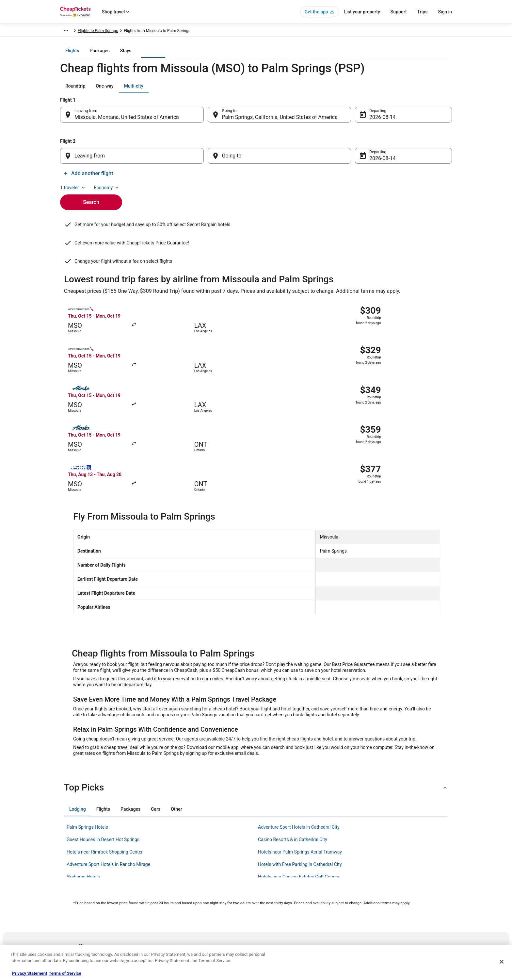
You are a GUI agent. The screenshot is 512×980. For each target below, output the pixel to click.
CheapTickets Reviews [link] (181, 903)
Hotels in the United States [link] (184, 861)
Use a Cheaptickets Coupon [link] (388, 903)
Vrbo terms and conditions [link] (286, 892)
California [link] (174, 32)
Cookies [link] (270, 871)
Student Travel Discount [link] (182, 923)
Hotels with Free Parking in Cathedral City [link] (300, 746)
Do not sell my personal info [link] (287, 903)
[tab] (230, 55)
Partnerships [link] (71, 892)
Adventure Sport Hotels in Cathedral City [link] (299, 709)
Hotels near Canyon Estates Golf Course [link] (299, 758)
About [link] (65, 861)
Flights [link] (104, 32)
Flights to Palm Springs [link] (208, 32)
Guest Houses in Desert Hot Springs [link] (103, 721)
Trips (423, 12)
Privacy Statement (30, 973)
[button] (256, 669)
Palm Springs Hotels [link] (87, 709)
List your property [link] (75, 882)
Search (91, 196)
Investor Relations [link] (76, 913)
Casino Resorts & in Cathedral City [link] (293, 721)
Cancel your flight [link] (379, 882)
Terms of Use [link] (274, 882)
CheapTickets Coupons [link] (182, 913)
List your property (362, 12)
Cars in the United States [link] (183, 871)
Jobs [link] (64, 871)
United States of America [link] (138, 32)
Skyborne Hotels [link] (83, 758)
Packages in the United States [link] (187, 892)
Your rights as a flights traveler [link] (390, 913)
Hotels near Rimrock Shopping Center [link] (105, 734)
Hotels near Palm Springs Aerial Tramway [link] (300, 734)
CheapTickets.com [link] (76, 32)
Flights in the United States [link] (185, 882)
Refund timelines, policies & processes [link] (397, 892)
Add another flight (424, 178)
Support (399, 12)
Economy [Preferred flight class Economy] (431, 91)
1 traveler (397, 91)
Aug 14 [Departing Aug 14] (377, 122)
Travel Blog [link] (171, 934)
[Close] (502, 962)
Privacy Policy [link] (275, 861)
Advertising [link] (70, 923)
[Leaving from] (132, 160)
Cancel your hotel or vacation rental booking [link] (402, 871)
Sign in (445, 12)
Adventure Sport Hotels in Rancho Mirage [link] (108, 746)
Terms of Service (65, 973)
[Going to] (280, 160)
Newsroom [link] (70, 903)
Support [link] (371, 861)
